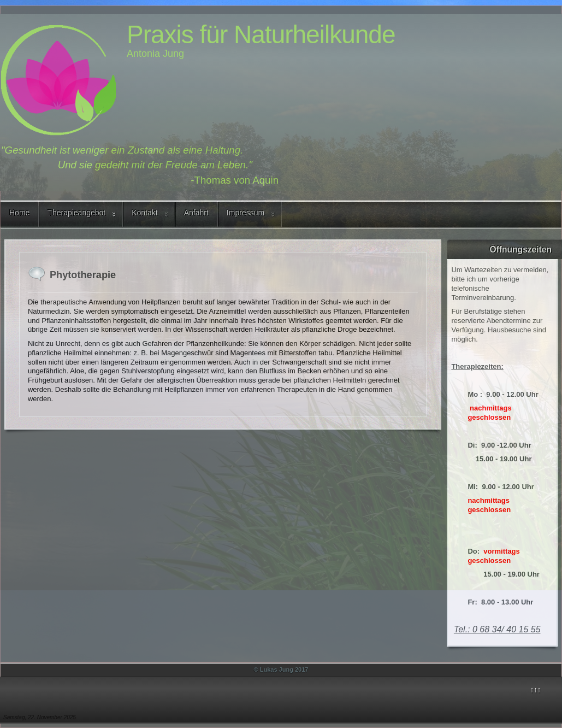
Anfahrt (196, 213)
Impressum (245, 213)
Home (19, 213)
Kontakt (144, 213)
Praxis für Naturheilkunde (261, 34)
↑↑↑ (536, 689)
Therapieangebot (76, 213)
